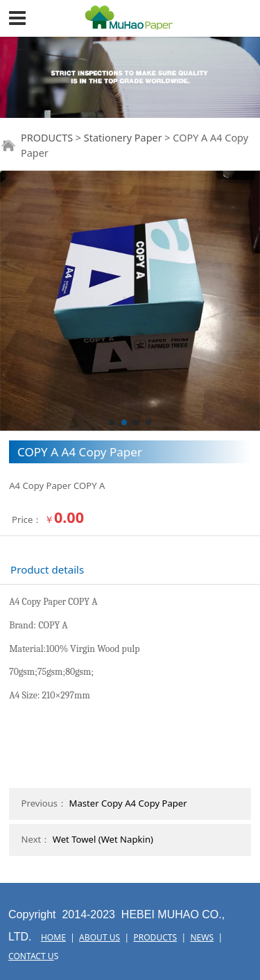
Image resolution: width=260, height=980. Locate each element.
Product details (47, 569)
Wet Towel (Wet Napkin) (103, 839)
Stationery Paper (123, 138)
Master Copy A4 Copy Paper (128, 803)
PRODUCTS (47, 138)
